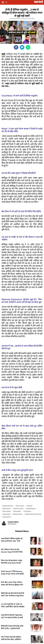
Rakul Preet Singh (18, 509)
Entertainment (7, 517)
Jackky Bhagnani (31, 509)
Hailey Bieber (17, 511)
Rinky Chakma (7, 511)
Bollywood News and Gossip (33, 514)
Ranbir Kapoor (7, 509)
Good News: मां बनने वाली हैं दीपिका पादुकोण (20, 96)
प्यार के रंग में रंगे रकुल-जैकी (12, 387)
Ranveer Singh (20, 506)
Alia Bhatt (29, 506)
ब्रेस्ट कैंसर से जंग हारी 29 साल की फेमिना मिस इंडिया (21, 211)
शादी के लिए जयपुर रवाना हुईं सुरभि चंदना (17, 470)
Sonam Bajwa (6, 514)
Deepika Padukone (8, 506)
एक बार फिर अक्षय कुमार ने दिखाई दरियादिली (19, 173)
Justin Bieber (27, 511)
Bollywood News (18, 514)
